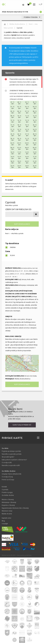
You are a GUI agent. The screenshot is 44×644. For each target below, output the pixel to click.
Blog (3, 521)
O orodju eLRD (7, 463)
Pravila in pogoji (7, 492)
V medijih (5, 524)
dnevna (13, 247)
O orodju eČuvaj (7, 477)
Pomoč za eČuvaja (8, 480)
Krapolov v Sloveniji (8, 505)
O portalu (5, 490)
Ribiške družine (7, 514)
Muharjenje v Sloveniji (9, 502)
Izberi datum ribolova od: (18, 209)
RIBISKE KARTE (12, 438)
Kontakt (4, 487)
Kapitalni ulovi (6, 518)
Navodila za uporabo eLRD (11, 465)
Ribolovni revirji (7, 511)
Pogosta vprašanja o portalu (11, 451)
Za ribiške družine (8, 495)
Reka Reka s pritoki (12, 205)
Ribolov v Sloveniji (8, 499)
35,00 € (12, 255)
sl (40, 4)
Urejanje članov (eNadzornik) (11, 474)
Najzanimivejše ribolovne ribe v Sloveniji (15, 508)
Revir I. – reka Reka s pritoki (14, 233)
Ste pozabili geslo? (8, 457)
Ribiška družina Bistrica (17, 24)
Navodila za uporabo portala (12, 454)
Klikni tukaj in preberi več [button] (22, 425)
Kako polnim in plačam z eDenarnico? (14, 460)
